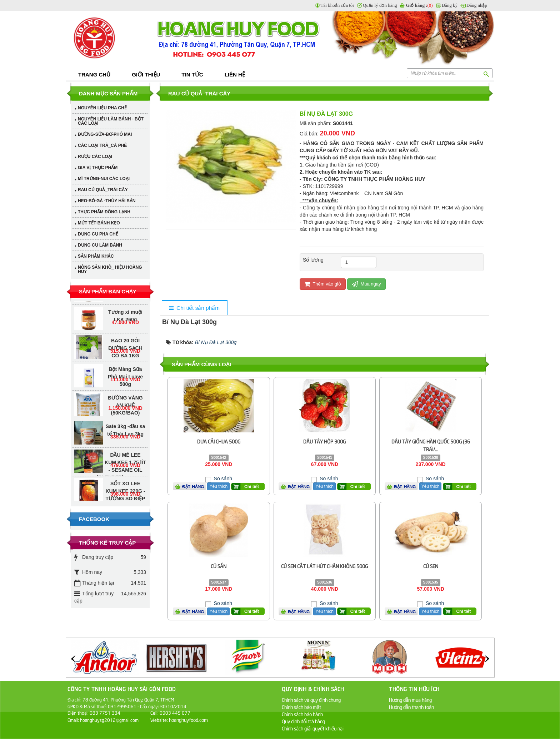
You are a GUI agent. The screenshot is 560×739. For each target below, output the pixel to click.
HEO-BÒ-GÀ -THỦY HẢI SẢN (107, 201)
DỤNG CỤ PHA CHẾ (98, 234)
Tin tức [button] (192, 75)
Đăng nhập (477, 5)
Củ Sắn (219, 566)
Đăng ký (450, 5)
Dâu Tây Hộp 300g (324, 441)
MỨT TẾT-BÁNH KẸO (99, 223)
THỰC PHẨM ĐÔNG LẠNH (104, 212)
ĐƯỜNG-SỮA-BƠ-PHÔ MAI (105, 134)
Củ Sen (431, 566)
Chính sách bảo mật (301, 707)
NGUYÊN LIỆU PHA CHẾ (102, 108)
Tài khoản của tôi (337, 5)
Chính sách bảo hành (302, 714)
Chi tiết (252, 487)
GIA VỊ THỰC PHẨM (98, 168)
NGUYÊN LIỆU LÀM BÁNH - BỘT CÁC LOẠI (111, 121)
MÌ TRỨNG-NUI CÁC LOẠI (104, 179)
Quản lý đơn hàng (380, 5)
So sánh (222, 478)
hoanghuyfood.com (189, 720)
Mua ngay (366, 284)
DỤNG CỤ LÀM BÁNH (100, 245)
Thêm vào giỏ (323, 284)
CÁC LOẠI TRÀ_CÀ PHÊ (102, 145)
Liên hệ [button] (235, 75)
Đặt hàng (193, 486)
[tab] (194, 308)
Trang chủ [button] (94, 75)
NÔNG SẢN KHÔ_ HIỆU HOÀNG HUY (110, 269)
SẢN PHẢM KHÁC (96, 256)
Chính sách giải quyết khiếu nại (313, 728)
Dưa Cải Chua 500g (219, 441)
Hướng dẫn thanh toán (411, 707)
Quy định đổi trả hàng (303, 721)
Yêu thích (218, 486)
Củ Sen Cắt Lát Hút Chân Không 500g (324, 566)
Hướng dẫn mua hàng (410, 700)
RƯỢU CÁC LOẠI (95, 157)
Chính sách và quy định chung (311, 700)
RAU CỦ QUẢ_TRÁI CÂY (103, 190)
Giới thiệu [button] (146, 75)
